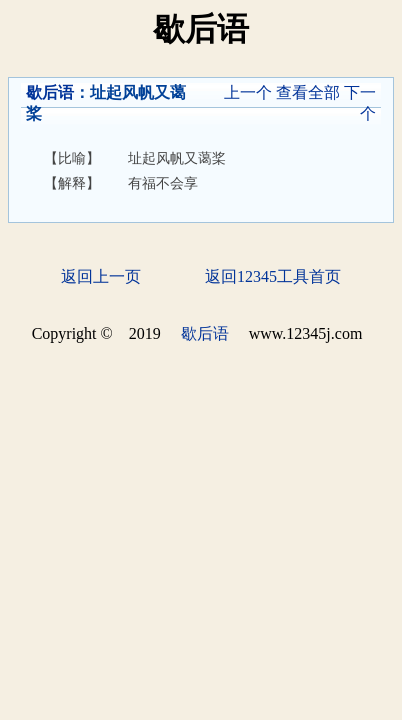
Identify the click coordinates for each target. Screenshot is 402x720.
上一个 (248, 92)
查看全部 (308, 92)
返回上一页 (101, 276)
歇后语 (50, 92)
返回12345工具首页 (273, 276)
